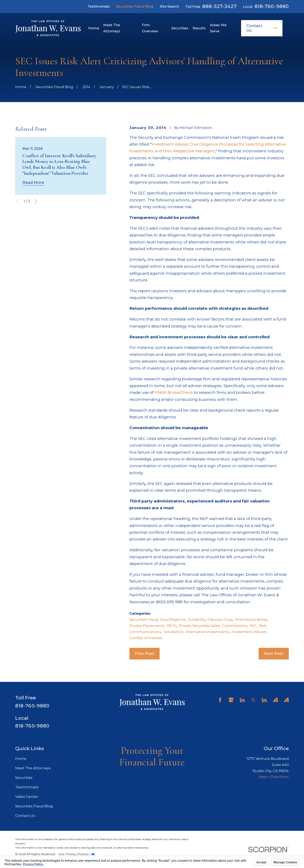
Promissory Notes (251, 620)
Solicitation (174, 632)
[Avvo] (275, 700)
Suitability (197, 620)
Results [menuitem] (199, 28)
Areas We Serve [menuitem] (218, 28)
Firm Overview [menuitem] (150, 28)
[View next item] (36, 201)
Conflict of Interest (146, 638)
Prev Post (145, 653)
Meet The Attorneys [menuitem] (112, 28)
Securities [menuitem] (180, 28)
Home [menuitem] (94, 28)
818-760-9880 (272, 7)
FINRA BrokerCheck (174, 392)
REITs (172, 626)
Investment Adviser (249, 632)
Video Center (27, 797)
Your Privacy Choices (76, 854)
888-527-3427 (219, 7)
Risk (263, 626)
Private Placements (147, 626)
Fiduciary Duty (220, 620)
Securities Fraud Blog (135, 6)
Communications (145, 632)
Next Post (274, 653)
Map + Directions (274, 777)
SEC (253, 626)
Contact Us (262, 28)
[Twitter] (253, 700)
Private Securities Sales (199, 626)
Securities (24, 778)
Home (21, 759)
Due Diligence (173, 620)
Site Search (169, 6)
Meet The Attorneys (33, 768)
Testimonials (99, 6)
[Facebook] (220, 700)
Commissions (235, 626)
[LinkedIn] (242, 700)
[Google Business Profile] (231, 700)
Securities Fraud (144, 620)
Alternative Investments (208, 632)
